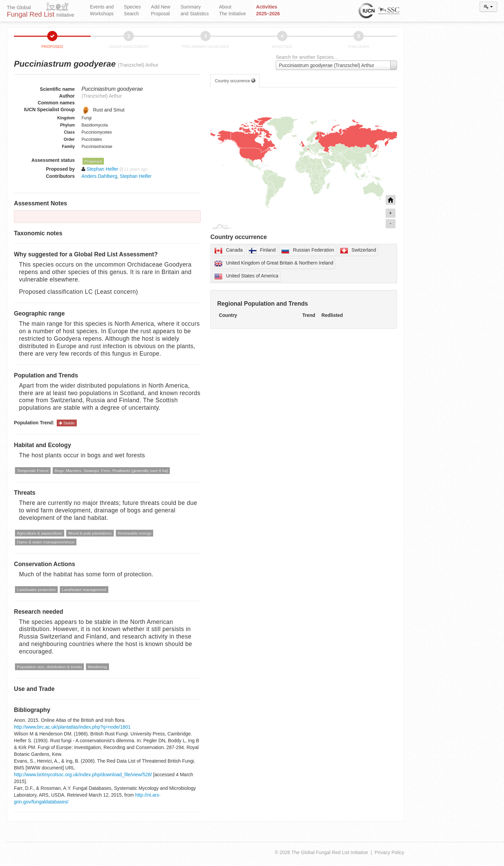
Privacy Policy (389, 852)
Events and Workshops (102, 10)
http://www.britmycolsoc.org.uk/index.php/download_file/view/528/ (83, 775)
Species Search (132, 10)
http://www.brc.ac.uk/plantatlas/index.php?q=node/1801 (72, 727)
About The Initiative (232, 10)
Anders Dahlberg (99, 176)
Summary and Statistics (194, 10)
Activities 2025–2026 (268, 10)
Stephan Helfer (136, 176)
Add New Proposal (161, 10)
